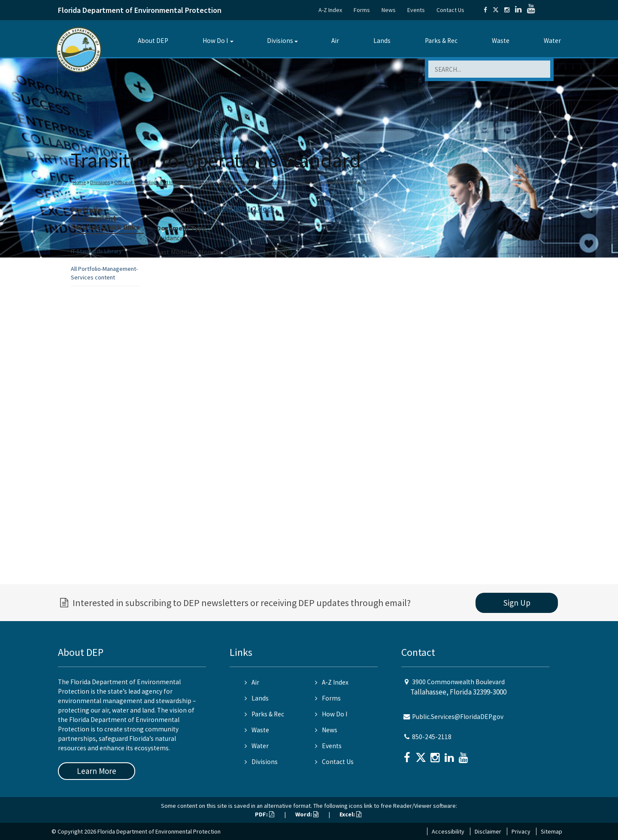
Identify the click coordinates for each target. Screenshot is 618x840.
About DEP (153, 41)
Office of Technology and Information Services (164, 182)
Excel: (350, 814)
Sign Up (517, 603)
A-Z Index (330, 10)
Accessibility (448, 831)
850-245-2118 (432, 737)
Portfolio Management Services (252, 182)
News (389, 10)
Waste (501, 41)
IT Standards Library (96, 251)
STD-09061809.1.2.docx (236, 209)
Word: (307, 814)
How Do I (215, 41)
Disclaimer (488, 831)
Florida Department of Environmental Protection (140, 10)
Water (552, 41)
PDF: (265, 814)
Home (79, 182)
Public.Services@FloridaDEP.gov (458, 717)
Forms (362, 10)
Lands (382, 41)
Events (416, 10)
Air (335, 41)
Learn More (97, 771)
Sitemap (551, 831)
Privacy (521, 831)
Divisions (280, 41)
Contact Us (450, 10)
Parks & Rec (441, 41)
